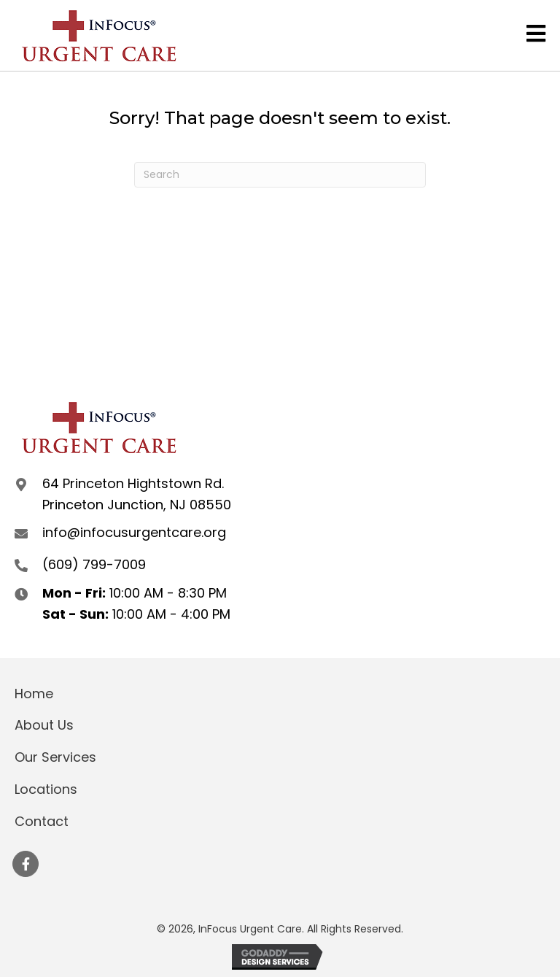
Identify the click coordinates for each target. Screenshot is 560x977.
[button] (26, 864)
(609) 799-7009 (94, 564)
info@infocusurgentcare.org (134, 532)
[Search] (280, 175)
